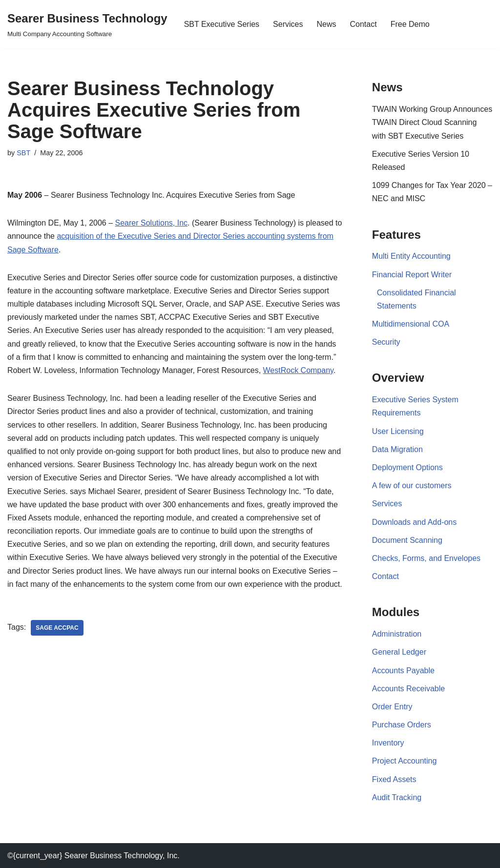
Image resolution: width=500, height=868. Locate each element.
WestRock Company (298, 370)
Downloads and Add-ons (414, 522)
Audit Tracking (397, 797)
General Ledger (399, 652)
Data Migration (397, 449)
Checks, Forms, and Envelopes (426, 558)
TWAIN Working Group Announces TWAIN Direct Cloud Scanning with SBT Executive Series (432, 122)
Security (386, 342)
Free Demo (410, 24)
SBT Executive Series (222, 24)
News (326, 24)
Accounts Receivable (408, 689)
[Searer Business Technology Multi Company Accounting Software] (87, 24)
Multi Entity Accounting (411, 256)
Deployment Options (407, 467)
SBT (23, 153)
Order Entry (392, 707)
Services (288, 24)
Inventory (388, 743)
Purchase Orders (402, 725)
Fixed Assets (394, 779)
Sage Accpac (57, 628)
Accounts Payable (403, 671)
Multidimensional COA (411, 324)
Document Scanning (407, 540)
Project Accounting (405, 761)
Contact (363, 24)
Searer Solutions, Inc (152, 223)
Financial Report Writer (412, 275)
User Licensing (398, 431)
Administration (397, 634)
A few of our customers (412, 486)
